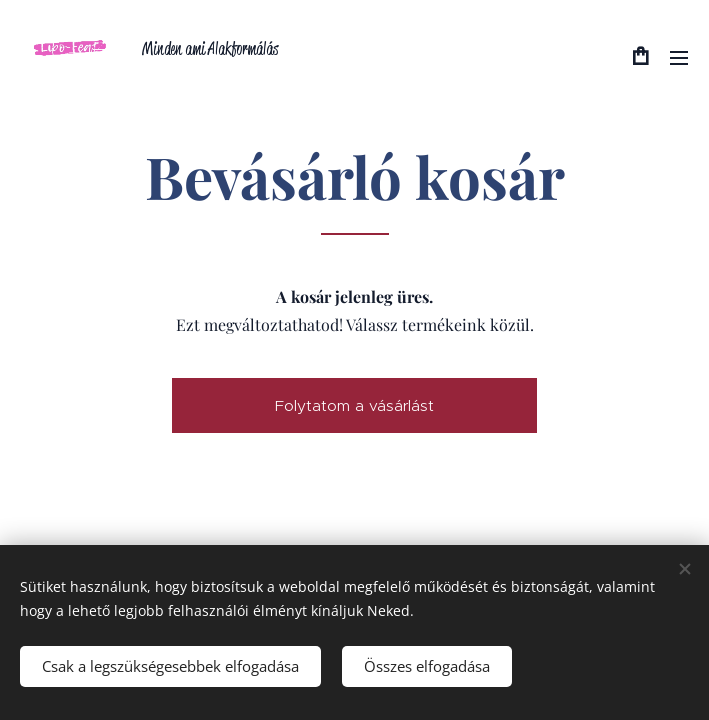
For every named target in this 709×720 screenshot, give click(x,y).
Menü (679, 58)
